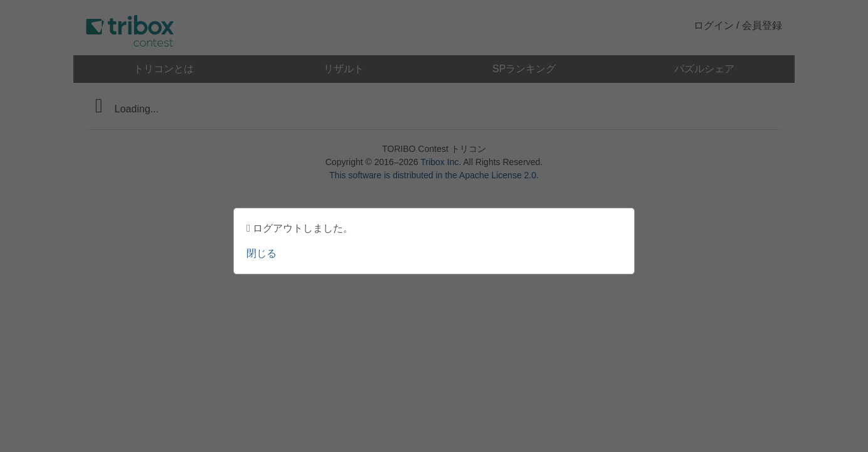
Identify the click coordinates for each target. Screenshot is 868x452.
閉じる (262, 253)
